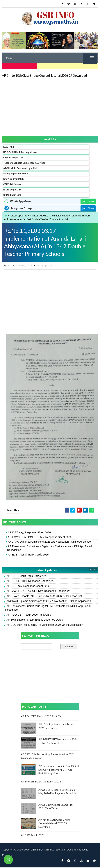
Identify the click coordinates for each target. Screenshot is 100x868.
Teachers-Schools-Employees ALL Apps (24, 162)
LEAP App (9, 146)
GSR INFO (37, 850)
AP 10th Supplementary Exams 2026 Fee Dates (35, 621)
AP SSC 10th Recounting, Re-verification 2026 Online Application (45, 626)
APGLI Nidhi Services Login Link (20, 168)
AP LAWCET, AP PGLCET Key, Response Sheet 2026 (40, 538)
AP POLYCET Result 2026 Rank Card (29, 616)
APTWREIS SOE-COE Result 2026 (41, 782)
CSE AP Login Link (13, 157)
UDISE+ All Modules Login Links (20, 152)
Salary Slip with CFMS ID (16, 173)
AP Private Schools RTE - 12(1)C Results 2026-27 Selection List (44, 597)
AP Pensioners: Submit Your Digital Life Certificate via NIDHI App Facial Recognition (50, 549)
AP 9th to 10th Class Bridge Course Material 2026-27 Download (44, 75)
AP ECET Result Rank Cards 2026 (28, 555)
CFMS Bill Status (12, 184)
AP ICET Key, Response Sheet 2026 (29, 533)
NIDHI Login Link (12, 189)
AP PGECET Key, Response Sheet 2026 (31, 582)
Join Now (88, 201)
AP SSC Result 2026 (33, 836)
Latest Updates (19, 215)
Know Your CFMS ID (14, 178)
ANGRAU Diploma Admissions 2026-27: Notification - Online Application (50, 543)
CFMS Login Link (12, 194)
